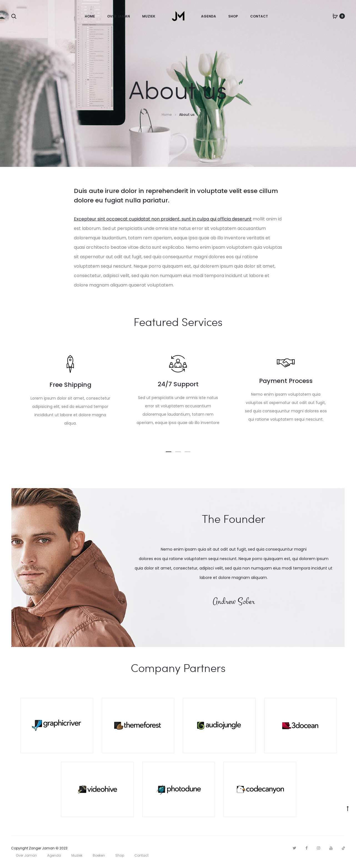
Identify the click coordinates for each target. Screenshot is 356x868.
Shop (233, 16)
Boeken (99, 855)
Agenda (209, 16)
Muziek (149, 16)
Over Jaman (119, 16)
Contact (259, 16)
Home (90, 16)
